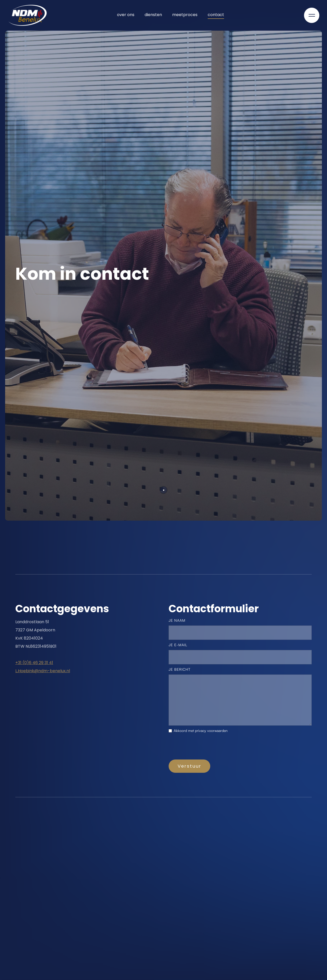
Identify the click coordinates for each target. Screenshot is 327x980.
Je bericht (180, 669)
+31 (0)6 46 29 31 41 (34, 663)
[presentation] (207, 748)
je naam (177, 620)
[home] (27, 15)
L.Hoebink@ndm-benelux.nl (43, 671)
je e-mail (178, 645)
